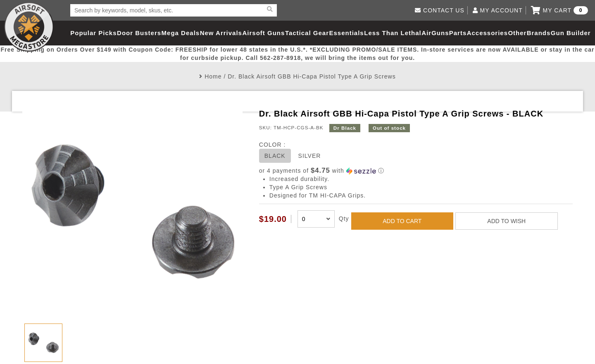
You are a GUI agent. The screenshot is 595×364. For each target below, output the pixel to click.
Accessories (487, 33)
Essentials (346, 33)
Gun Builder (571, 33)
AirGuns (435, 33)
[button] (416, 171)
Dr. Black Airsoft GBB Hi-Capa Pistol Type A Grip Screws (312, 76)
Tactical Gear (307, 33)
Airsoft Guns (264, 33)
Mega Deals (181, 33)
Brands (539, 33)
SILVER (310, 156)
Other (517, 33)
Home (213, 76)
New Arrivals (221, 33)
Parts (458, 33)
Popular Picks (93, 33)
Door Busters (139, 33)
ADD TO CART (402, 221)
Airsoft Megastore (29, 27)
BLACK (275, 156)
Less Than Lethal (393, 33)
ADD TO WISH (506, 221)
